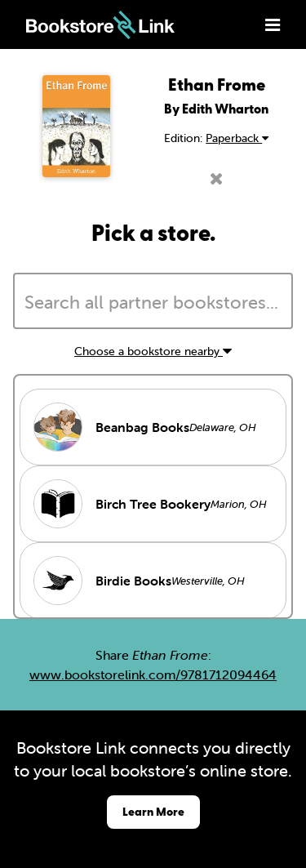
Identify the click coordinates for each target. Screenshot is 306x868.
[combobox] (153, 301)
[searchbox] (153, 303)
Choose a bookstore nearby (153, 351)
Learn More (153, 811)
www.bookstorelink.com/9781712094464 (153, 674)
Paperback (237, 138)
